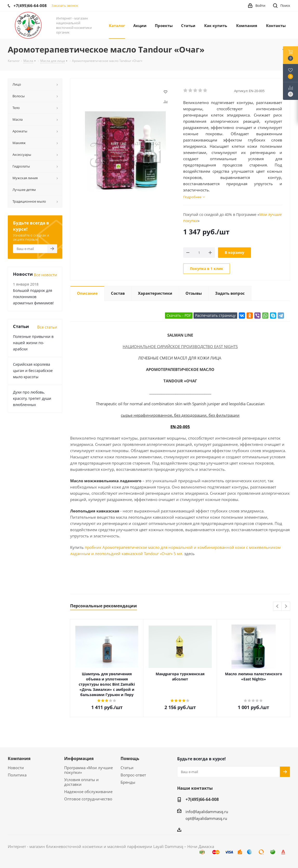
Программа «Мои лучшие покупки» (88, 770)
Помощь (130, 758)
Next (286, 606)
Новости (16, 768)
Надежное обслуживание (88, 792)
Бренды (128, 782)
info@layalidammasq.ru (207, 812)
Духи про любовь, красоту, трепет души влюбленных (32, 398)
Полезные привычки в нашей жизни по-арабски (33, 343)
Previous (278, 606)
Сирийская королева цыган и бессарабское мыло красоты (33, 371)
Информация (79, 758)
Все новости (45, 275)
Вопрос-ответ (133, 775)
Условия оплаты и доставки (81, 782)
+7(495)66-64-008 (202, 799)
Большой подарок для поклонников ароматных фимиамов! (33, 297)
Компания (19, 758)
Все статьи (47, 327)
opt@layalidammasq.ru (206, 818)
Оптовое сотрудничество (88, 799)
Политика (17, 775)
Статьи (127, 768)
